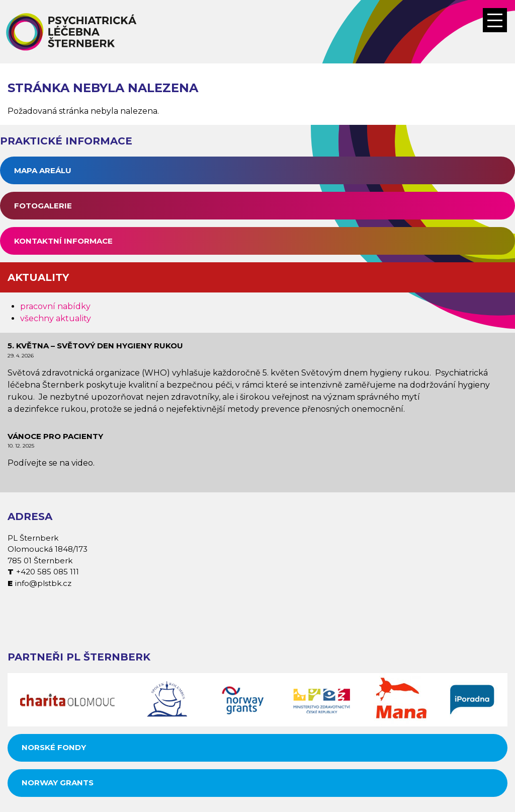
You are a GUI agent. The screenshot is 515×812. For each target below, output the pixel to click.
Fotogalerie (43, 206)
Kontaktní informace (63, 241)
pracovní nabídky (55, 306)
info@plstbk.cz (43, 583)
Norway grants (58, 783)
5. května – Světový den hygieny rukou (95, 346)
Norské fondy (54, 747)
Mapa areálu (43, 170)
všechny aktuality (56, 318)
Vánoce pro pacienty (55, 436)
